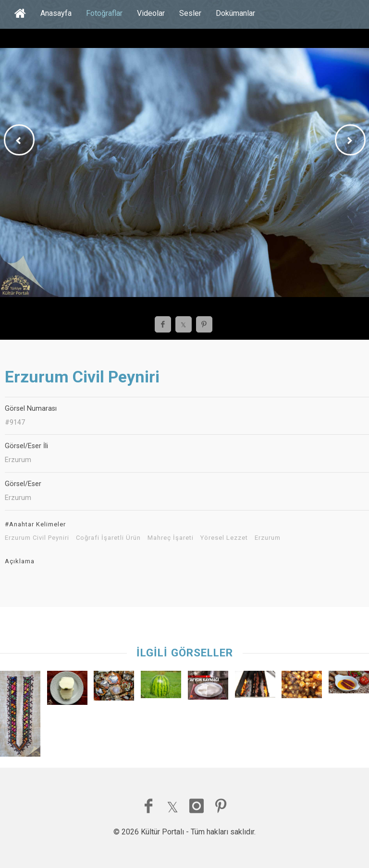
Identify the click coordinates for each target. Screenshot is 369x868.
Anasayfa (56, 13)
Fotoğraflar (104, 13)
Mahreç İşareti (171, 538)
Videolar (151, 13)
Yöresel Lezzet (224, 538)
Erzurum (268, 538)
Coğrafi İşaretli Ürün (108, 538)
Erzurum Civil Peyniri (37, 538)
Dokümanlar (235, 13)
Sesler (190, 13)
